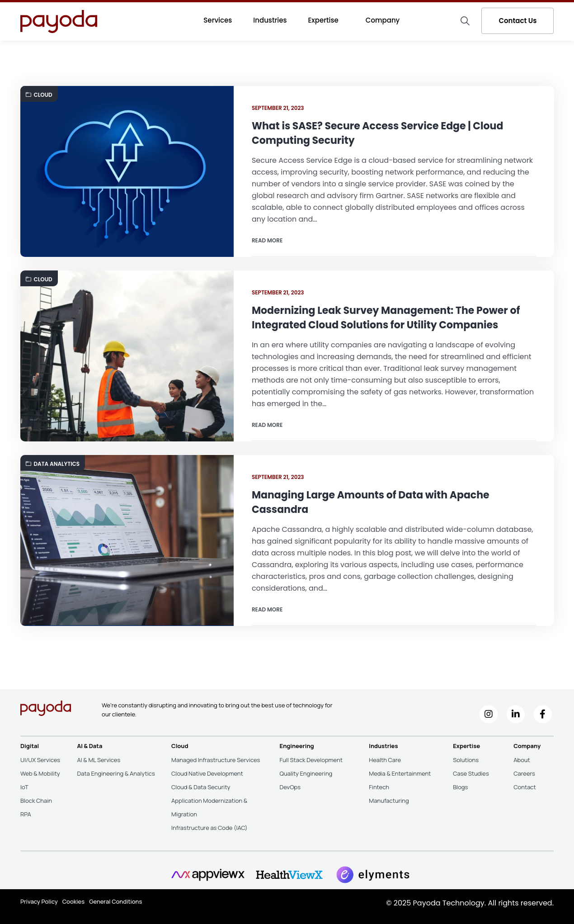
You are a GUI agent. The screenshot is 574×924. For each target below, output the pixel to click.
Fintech (379, 787)
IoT (24, 787)
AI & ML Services (99, 760)
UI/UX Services (40, 760)
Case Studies (471, 773)
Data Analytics (53, 464)
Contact (525, 787)
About (522, 760)
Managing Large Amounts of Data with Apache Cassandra (371, 502)
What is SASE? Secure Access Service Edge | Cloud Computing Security (377, 133)
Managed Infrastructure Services (216, 760)
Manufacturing (389, 801)
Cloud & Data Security (201, 787)
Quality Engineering (306, 773)
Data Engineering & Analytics (116, 773)
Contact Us (518, 21)
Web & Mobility (40, 773)
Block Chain (36, 801)
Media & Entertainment (400, 773)
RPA (26, 814)
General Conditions (115, 901)
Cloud (39, 95)
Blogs (460, 787)
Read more (267, 240)
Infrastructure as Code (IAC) (209, 828)
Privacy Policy (39, 901)
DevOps (290, 787)
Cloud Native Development (207, 773)
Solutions (466, 760)
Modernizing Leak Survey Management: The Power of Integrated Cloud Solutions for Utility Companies (386, 318)
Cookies (73, 901)
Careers (524, 773)
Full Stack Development (311, 760)
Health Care (385, 760)
